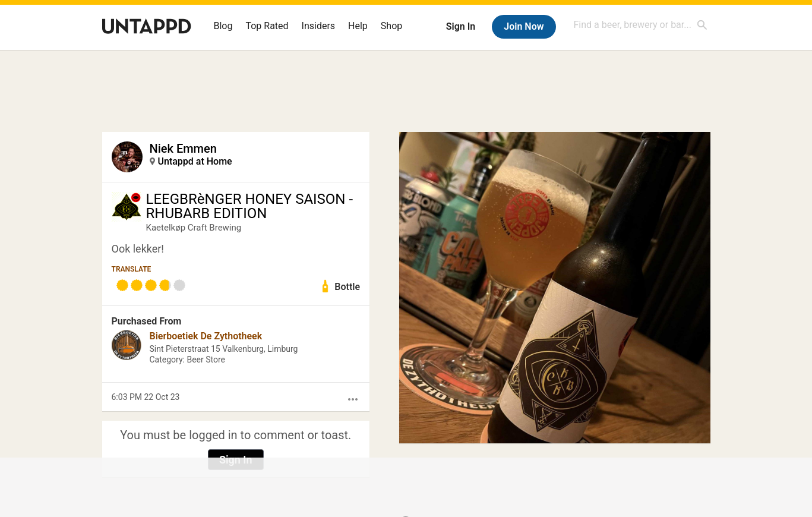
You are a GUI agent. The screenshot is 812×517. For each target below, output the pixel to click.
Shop (391, 26)
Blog (223, 26)
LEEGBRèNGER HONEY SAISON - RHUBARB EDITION (250, 206)
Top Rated (267, 26)
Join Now (524, 26)
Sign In (461, 26)
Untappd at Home (195, 161)
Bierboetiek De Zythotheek (206, 336)
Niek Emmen (183, 149)
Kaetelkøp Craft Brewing (194, 228)
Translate (132, 269)
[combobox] (641, 25)
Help (358, 26)
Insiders (319, 26)
